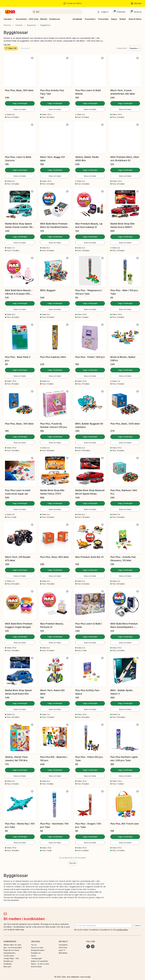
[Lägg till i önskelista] (32, 58)
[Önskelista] (119, 12)
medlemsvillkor (122, 930)
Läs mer (7, 44)
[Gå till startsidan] (10, 12)
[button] (136, 12)
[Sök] (58, 12)
